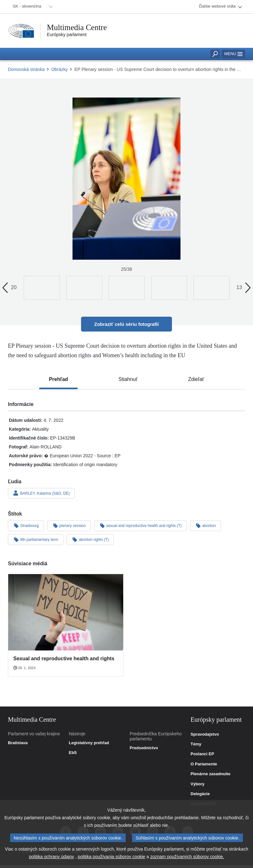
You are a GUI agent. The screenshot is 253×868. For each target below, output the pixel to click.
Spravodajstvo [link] (205, 734)
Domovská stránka (26, 69)
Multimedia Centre (77, 27)
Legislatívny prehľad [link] (89, 743)
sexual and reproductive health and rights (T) (140, 525)
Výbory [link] (198, 784)
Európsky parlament (67, 35)
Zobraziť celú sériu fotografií (127, 324)
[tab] (58, 379)
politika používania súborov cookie (111, 857)
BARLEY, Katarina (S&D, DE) (41, 493)
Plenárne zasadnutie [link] (211, 774)
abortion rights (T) (90, 539)
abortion (206, 525)
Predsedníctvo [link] (144, 748)
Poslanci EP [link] (202, 754)
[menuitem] (32, 7)
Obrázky (60, 69)
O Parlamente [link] (204, 764)
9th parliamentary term (36, 539)
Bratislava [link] (18, 743)
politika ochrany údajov (51, 857)
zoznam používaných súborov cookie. (187, 857)
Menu (233, 54)
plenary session (69, 525)
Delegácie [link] (200, 794)
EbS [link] (73, 753)
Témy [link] (196, 744)
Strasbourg (26, 525)
